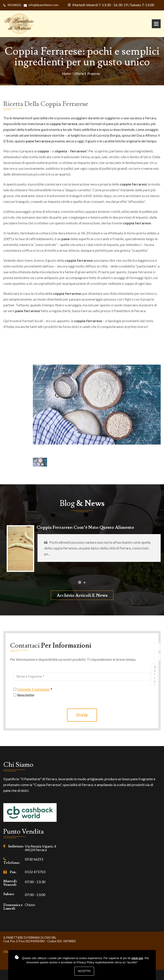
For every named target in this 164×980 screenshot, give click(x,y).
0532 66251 (34, 859)
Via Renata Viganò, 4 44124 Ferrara (41, 848)
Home (66, 74)
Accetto (84, 971)
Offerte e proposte (87, 74)
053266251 (15, 5)
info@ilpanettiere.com (43, 5)
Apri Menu (156, 24)
